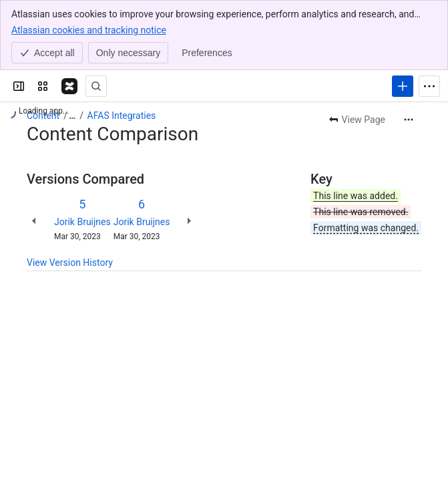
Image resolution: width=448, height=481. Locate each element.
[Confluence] (69, 86)
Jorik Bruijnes (82, 222)
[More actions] (409, 120)
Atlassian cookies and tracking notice (89, 29)
